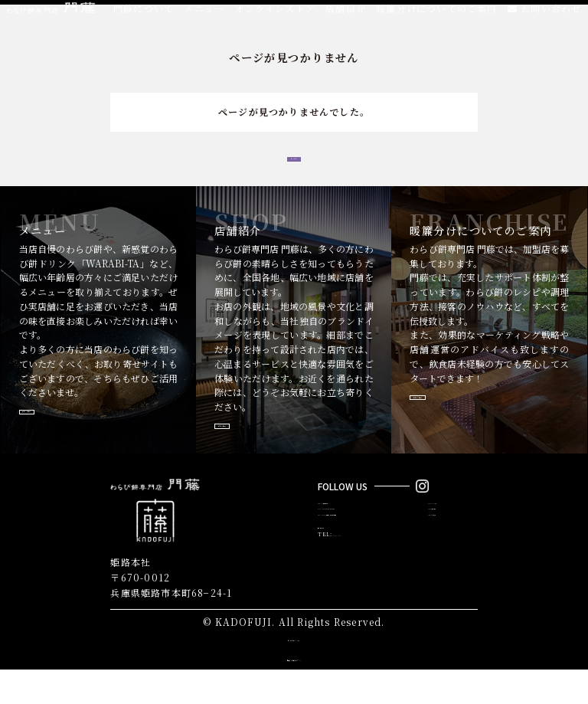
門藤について (140, 15)
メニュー (201, 15)
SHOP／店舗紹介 (449, 554)
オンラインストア (273, 15)
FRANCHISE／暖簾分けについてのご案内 (368, 566)
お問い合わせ (545, 15)
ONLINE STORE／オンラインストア (362, 554)
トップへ (294, 167)
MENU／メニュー (450, 542)
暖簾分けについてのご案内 (436, 15)
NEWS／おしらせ (449, 566)
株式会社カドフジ (294, 692)
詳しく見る (64, 437)
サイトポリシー (294, 672)
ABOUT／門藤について (346, 542)
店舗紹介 (344, 15)
